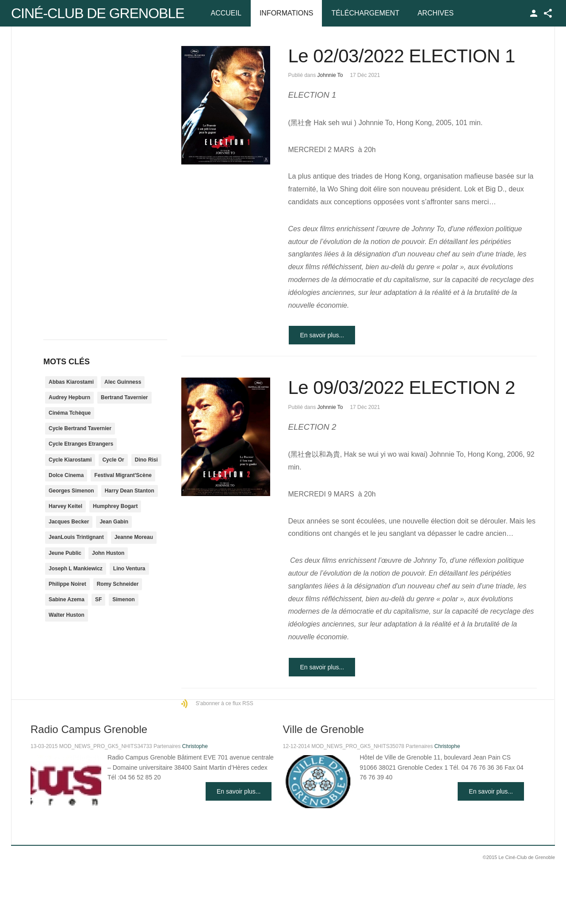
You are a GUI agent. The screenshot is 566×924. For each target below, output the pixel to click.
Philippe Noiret (67, 584)
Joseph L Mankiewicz (76, 569)
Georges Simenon (71, 491)
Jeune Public (65, 553)
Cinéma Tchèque (70, 413)
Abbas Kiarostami (71, 382)
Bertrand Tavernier (124, 397)
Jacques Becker (69, 522)
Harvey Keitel (65, 506)
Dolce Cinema (66, 475)
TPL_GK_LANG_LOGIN (534, 13)
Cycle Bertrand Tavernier (80, 428)
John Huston (108, 553)
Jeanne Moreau (134, 537)
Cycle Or (113, 460)
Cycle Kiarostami (70, 460)
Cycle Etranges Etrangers (81, 444)
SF (98, 599)
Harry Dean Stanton (130, 491)
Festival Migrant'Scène (123, 475)
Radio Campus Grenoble (89, 729)
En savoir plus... (322, 335)
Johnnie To (330, 75)
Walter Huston (67, 615)
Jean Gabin (114, 522)
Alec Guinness (123, 382)
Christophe (195, 746)
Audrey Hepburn (69, 397)
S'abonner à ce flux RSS (224, 703)
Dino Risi (146, 460)
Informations (286, 13)
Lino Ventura (129, 569)
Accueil (226, 13)
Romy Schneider (118, 584)
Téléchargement (365, 13)
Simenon (124, 599)
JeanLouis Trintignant (76, 537)
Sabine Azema (67, 599)
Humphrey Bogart (115, 506)
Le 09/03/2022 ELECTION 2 (401, 388)
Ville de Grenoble (323, 729)
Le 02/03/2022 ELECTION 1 (401, 56)
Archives (436, 13)
